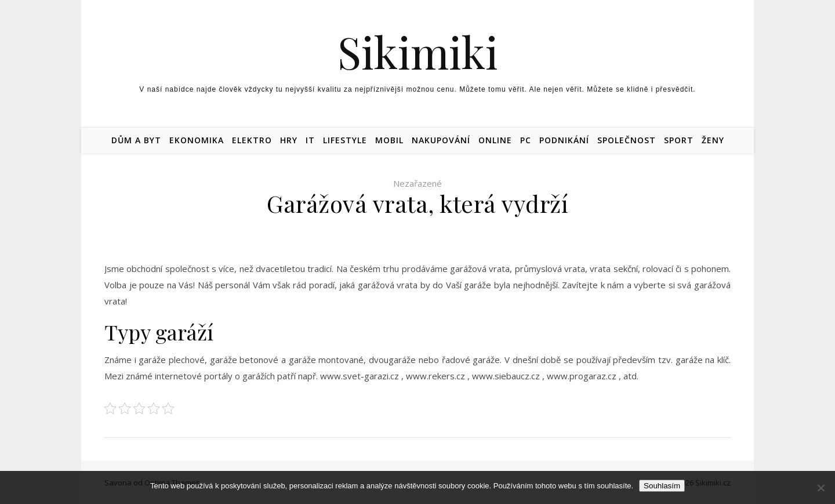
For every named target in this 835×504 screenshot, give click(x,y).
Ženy (713, 140)
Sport (679, 140)
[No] (821, 488)
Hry (289, 140)
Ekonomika (197, 140)
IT (310, 140)
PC (526, 140)
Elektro (252, 140)
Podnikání (564, 140)
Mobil (389, 140)
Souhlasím (662, 486)
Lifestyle (345, 140)
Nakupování (441, 140)
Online (495, 140)
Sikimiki (418, 52)
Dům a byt (136, 140)
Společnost (627, 140)
